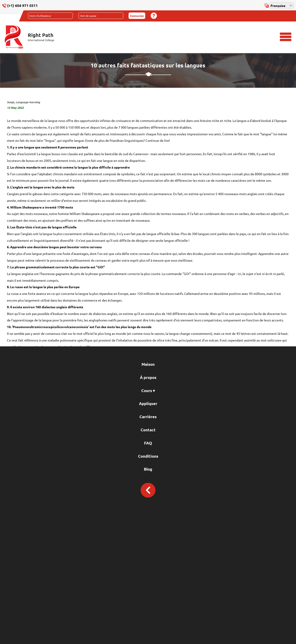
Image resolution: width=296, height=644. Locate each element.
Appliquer (148, 404)
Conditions (148, 456)
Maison (148, 364)
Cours (148, 391)
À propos (148, 377)
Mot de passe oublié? (154, 16)
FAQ (148, 443)
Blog (148, 469)
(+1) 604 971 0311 (22, 5)
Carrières (148, 417)
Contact (148, 430)
